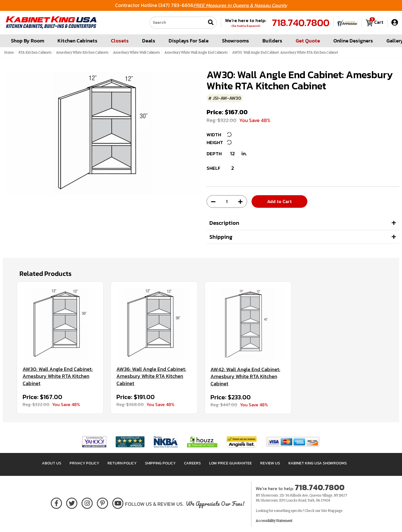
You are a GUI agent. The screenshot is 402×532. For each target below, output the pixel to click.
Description (224, 223)
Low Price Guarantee (230, 463)
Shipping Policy (160, 463)
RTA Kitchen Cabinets (35, 53)
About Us (52, 463)
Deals (149, 41)
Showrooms (235, 41)
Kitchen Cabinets (77, 41)
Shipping (221, 237)
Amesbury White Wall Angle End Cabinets (196, 53)
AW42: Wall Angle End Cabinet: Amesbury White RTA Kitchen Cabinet (245, 377)
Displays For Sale (189, 41)
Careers (192, 463)
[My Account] (395, 22)
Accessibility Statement (274, 521)
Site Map (328, 511)
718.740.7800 (301, 23)
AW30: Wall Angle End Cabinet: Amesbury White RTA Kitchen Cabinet (58, 376)
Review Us (270, 463)
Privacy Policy (84, 463)
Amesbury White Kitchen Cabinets (82, 53)
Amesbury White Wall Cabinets (137, 53)
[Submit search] (211, 23)
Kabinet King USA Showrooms (318, 463)
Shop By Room (27, 41)
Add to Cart (279, 201)
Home (9, 53)
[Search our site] (178, 23)
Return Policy (122, 463)
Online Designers (353, 41)
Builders (272, 41)
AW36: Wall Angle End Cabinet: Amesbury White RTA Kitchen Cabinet (151, 376)
